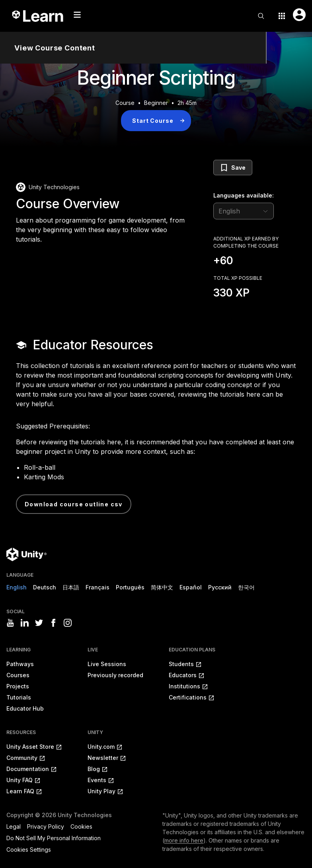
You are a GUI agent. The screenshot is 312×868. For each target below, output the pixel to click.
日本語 (71, 587)
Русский (220, 587)
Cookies (81, 826)
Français (97, 587)
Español (191, 587)
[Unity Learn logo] (38, 16)
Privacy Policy (46, 826)
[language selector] (244, 211)
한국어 (246, 587)
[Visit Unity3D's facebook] (53, 623)
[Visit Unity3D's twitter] (39, 623)
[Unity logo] (26, 554)
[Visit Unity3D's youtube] (10, 623)
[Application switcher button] (282, 16)
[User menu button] (299, 15)
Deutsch (45, 587)
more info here (184, 840)
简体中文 (162, 587)
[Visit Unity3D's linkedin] (25, 623)
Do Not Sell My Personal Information (54, 838)
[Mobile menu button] (77, 15)
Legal (14, 826)
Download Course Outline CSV (74, 504)
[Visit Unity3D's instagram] (68, 623)
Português (130, 587)
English (17, 587)
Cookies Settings (29, 850)
